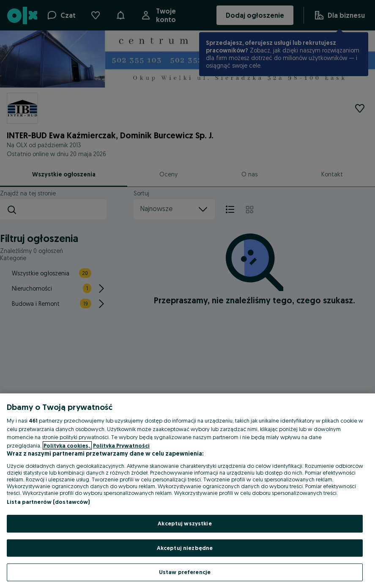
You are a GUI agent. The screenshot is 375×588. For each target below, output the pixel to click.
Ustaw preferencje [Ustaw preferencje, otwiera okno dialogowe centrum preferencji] (185, 572)
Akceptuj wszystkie (185, 523)
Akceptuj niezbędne (185, 548)
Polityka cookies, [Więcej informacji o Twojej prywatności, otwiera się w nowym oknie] (67, 445)
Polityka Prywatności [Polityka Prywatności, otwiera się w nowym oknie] (121, 445)
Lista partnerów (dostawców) (48, 502)
